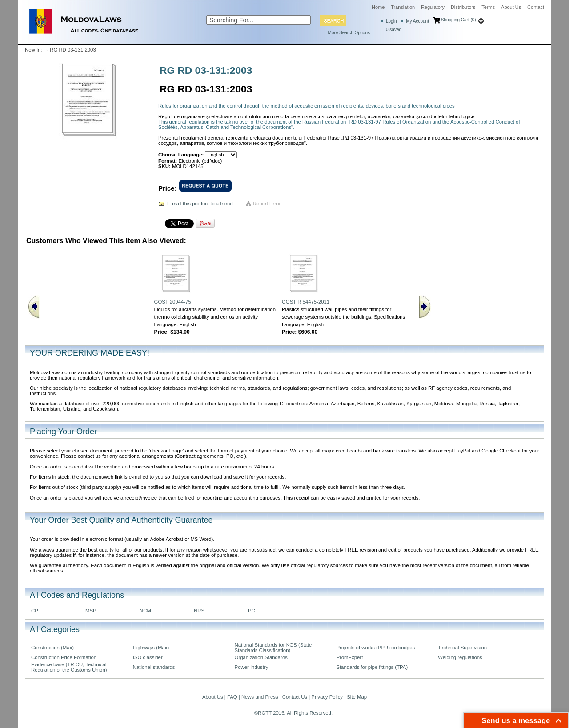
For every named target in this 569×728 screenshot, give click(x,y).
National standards (154, 667)
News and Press (260, 697)
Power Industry (252, 667)
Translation (403, 7)
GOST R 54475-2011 (306, 302)
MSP (91, 611)
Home (378, 7)
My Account (417, 21)
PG (252, 611)
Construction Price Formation (64, 657)
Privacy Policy (327, 697)
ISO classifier (148, 657)
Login (391, 21)
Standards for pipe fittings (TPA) (372, 667)
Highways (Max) (151, 648)
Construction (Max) (52, 648)
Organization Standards (261, 657)
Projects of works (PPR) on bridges (375, 648)
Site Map (357, 697)
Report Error (267, 204)
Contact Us (295, 697)
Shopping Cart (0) (459, 20)
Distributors (463, 7)
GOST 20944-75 (173, 302)
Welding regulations (460, 657)
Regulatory (433, 7)
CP (35, 611)
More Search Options (349, 33)
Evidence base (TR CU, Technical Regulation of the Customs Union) (69, 667)
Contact (536, 7)
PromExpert (349, 657)
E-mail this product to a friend (200, 204)
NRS (199, 611)
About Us (511, 7)
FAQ (232, 697)
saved (394, 30)
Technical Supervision (462, 648)
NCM (145, 611)
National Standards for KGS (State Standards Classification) (273, 648)
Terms (488, 7)
